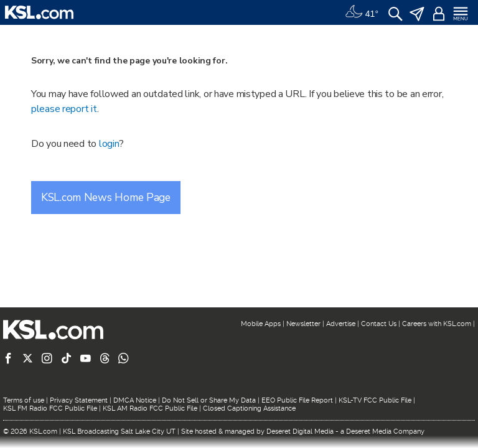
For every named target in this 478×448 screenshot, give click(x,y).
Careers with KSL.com (437, 324)
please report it (64, 109)
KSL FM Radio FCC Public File (50, 408)
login (109, 144)
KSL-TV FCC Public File (375, 400)
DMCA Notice (135, 400)
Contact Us (379, 324)
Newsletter (303, 324)
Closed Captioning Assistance (249, 408)
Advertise (341, 324)
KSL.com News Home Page (106, 197)
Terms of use (24, 400)
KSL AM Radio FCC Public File (150, 408)
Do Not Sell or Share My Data (209, 400)
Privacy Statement (79, 400)
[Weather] (362, 12)
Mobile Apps (261, 324)
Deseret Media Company (385, 432)
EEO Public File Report (297, 400)
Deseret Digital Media (300, 432)
